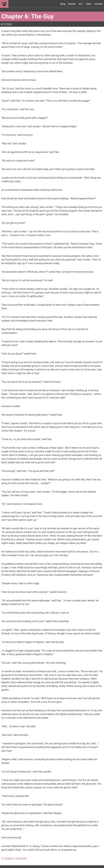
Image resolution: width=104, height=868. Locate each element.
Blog (63, 4)
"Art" (81, 4)
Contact (98, 4)
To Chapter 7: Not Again (14, 858)
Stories (72, 4)
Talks (89, 4)
